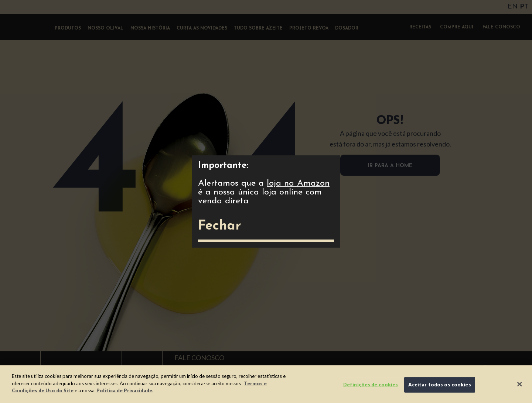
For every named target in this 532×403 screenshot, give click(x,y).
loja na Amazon (298, 183)
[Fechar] (520, 384)
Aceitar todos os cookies (440, 385)
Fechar (219, 226)
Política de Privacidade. (125, 390)
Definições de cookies (371, 385)
